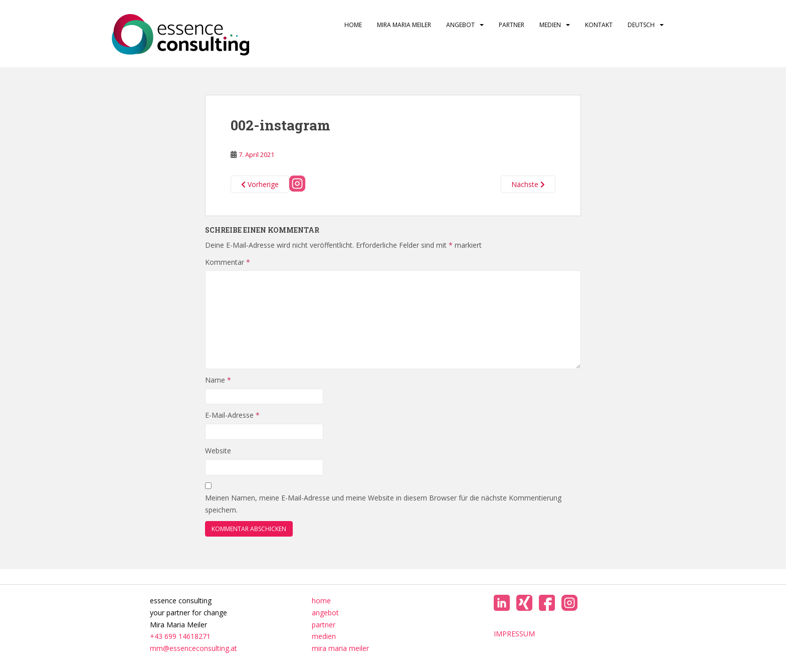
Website (218, 451)
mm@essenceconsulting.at (193, 648)
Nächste (528, 184)
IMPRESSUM (514, 634)
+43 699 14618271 (180, 636)
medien (550, 25)
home (353, 25)
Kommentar (228, 262)
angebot (460, 25)
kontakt (599, 25)
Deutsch (641, 25)
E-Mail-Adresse (232, 415)
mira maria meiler (404, 25)
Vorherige (260, 184)
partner (512, 25)
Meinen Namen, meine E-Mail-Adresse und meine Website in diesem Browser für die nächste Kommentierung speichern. (383, 504)
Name (218, 380)
